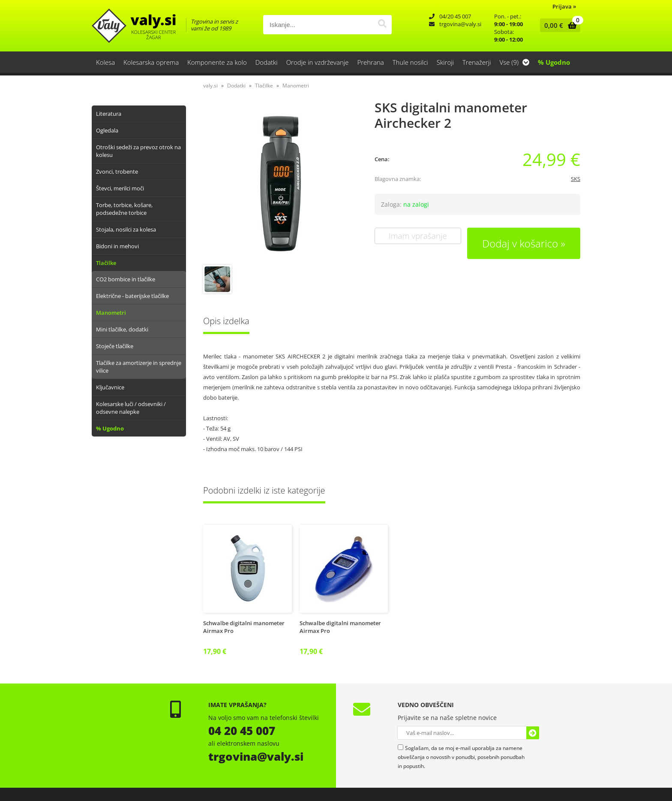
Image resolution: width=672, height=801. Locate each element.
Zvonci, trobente (117, 172)
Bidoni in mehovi (117, 246)
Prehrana (370, 62)
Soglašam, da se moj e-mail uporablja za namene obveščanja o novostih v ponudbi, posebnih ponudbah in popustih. (461, 757)
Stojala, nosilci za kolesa (126, 229)
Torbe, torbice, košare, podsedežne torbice (124, 209)
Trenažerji (477, 62)
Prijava (564, 6)
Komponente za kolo (217, 62)
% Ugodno (554, 62)
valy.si (210, 86)
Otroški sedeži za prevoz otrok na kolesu (138, 151)
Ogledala (107, 130)
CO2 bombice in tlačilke (126, 279)
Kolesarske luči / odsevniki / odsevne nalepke (131, 408)
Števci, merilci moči (120, 188)
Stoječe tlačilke (115, 346)
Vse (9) (514, 62)
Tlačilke (106, 263)
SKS (576, 179)
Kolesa (105, 62)
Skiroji (445, 62)
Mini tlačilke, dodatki (122, 329)
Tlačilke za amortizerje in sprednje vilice (139, 367)
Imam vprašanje (418, 236)
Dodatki (267, 62)
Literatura (109, 114)
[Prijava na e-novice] (533, 733)
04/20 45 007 (455, 16)
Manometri (111, 313)
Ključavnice (110, 387)
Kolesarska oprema (151, 62)
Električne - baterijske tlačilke (132, 296)
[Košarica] (558, 25)
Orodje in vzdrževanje (318, 62)
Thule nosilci (410, 62)
